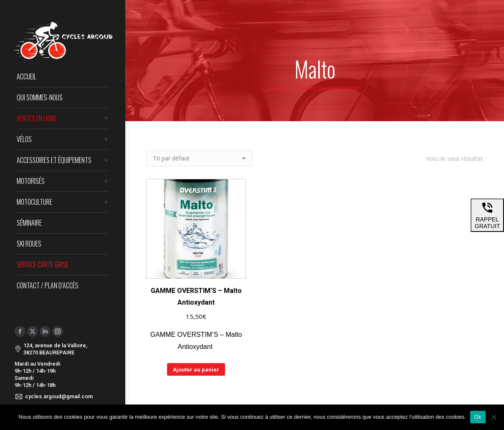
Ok (478, 417)
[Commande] (199, 158)
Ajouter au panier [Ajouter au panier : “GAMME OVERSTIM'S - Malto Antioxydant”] (196, 370)
